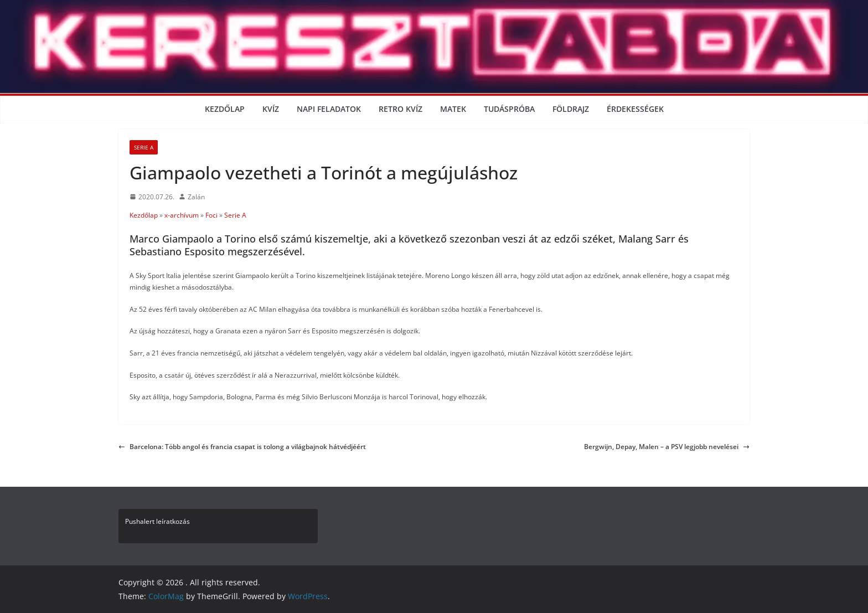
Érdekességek (635, 109)
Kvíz (271, 109)
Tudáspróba (509, 109)
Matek (453, 109)
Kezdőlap (225, 109)
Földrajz (571, 109)
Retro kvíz (401, 109)
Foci (211, 215)
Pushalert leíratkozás (157, 521)
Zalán (196, 197)
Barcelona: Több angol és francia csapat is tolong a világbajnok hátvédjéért (242, 447)
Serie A (144, 147)
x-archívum (182, 215)
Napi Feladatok (329, 109)
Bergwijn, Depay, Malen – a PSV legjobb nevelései (667, 447)
